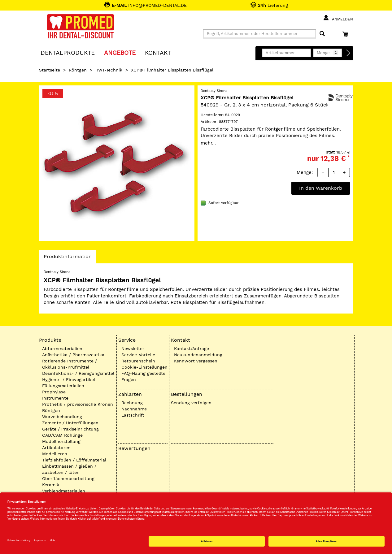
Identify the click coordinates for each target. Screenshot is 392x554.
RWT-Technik (109, 70)
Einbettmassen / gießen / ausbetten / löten (69, 469)
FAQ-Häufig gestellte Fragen (143, 376)
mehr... (208, 143)
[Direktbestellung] (348, 53)
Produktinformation (68, 258)
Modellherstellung (61, 441)
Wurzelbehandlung (62, 417)
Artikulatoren (56, 448)
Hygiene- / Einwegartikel (69, 379)
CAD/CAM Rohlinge (62, 435)
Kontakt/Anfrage (192, 348)
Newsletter (133, 348)
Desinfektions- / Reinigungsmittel (78, 373)
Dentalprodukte (68, 52)
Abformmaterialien (62, 348)
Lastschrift (133, 415)
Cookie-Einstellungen (144, 367)
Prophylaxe (54, 392)
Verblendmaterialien (64, 491)
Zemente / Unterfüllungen (70, 423)
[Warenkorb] (347, 34)
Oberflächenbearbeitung (68, 478)
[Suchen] (322, 34)
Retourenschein (138, 361)
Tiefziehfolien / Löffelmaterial (74, 460)
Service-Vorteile (138, 355)
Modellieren (55, 454)
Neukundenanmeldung (198, 355)
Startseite (50, 70)
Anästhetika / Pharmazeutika (73, 355)
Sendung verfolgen (191, 403)
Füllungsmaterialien (63, 386)
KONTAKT (158, 52)
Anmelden (338, 18)
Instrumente (55, 398)
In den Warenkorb (321, 188)
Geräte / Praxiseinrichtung (70, 429)
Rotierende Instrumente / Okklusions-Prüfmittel (70, 364)
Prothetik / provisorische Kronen (78, 404)
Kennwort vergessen (196, 361)
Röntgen (78, 70)
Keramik (51, 485)
